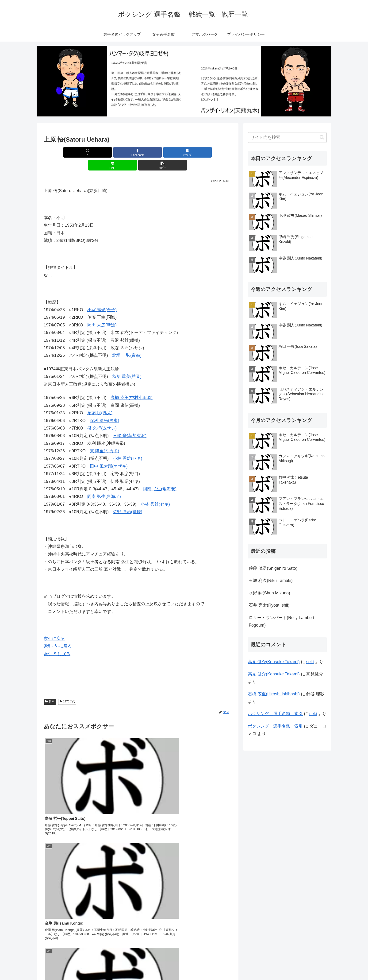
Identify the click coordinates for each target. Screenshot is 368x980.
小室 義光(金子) (102, 297)
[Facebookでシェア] (106, 152)
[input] (287, 138)
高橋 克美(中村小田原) (132, 385)
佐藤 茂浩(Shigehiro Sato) (273, 568)
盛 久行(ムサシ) (102, 415)
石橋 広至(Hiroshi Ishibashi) (274, 694)
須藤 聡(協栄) (100, 400)
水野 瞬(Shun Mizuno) (269, 593)
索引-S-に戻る (57, 641)
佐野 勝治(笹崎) (128, 499)
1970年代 (67, 689)
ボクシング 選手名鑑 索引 (275, 714)
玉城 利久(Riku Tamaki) (271, 581)
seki (310, 662)
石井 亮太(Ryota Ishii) (269, 605)
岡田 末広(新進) (102, 312)
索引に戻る (54, 626)
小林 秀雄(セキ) (128, 445)
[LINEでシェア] (169, 152)
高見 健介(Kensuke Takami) (274, 662)
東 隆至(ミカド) (105, 438)
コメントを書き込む (138, 925)
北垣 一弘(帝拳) (127, 342)
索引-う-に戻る (58, 633)
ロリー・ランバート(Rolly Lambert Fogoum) (282, 621)
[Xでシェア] (74, 152)
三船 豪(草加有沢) (130, 423)
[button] (201, 152)
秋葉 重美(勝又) (127, 364)
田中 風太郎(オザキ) (109, 453)
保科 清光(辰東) (105, 408)
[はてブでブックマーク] (138, 152)
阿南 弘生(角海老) (160, 476)
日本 (50, 689)
